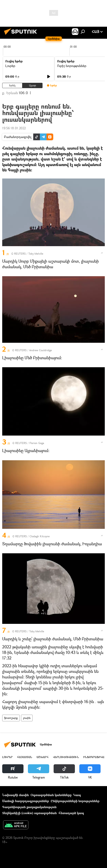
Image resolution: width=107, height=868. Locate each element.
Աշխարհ (43, 757)
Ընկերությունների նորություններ (75, 801)
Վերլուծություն (66, 757)
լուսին (27, 718)
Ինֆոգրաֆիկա (94, 757)
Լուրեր (10, 66)
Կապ (77, 795)
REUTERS (20, 254)
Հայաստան (25, 757)
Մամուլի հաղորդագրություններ (26, 801)
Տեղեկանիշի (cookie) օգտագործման (29, 813)
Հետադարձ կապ (71, 813)
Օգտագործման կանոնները (51, 795)
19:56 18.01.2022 (14, 128)
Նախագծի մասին (16, 795)
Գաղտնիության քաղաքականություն (29, 807)
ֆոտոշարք (11, 718)
